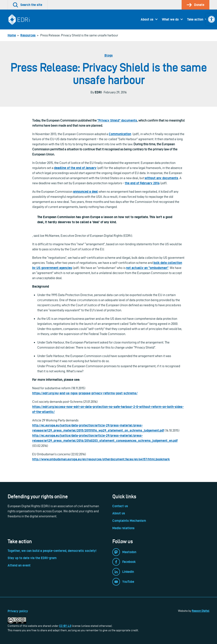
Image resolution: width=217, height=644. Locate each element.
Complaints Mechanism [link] (129, 521)
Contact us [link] (120, 506)
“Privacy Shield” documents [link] (117, 120)
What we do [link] (170, 19)
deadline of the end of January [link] (75, 168)
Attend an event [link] (19, 565)
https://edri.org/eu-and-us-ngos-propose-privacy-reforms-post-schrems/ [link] (85, 393)
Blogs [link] (109, 55)
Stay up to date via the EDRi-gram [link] (32, 558)
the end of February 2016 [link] (142, 183)
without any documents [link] (161, 178)
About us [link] (147, 19)
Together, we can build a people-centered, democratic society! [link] (52, 551)
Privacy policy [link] (18, 611)
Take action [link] (195, 19)
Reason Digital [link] (201, 611)
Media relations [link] (123, 528)
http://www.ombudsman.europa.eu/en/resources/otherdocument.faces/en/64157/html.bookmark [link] (101, 459)
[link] (211, 19)
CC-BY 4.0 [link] (65, 626)
